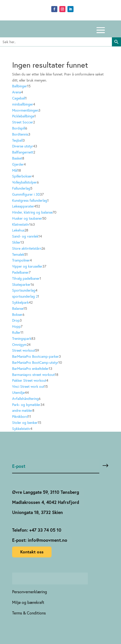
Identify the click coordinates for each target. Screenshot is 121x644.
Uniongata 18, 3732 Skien (38, 512)
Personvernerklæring (30, 592)
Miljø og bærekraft (28, 602)
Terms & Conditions (29, 613)
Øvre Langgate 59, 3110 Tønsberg (46, 492)
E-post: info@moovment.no (40, 540)
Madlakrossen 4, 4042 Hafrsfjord (46, 502)
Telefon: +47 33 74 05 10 (37, 530)
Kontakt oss (32, 552)
